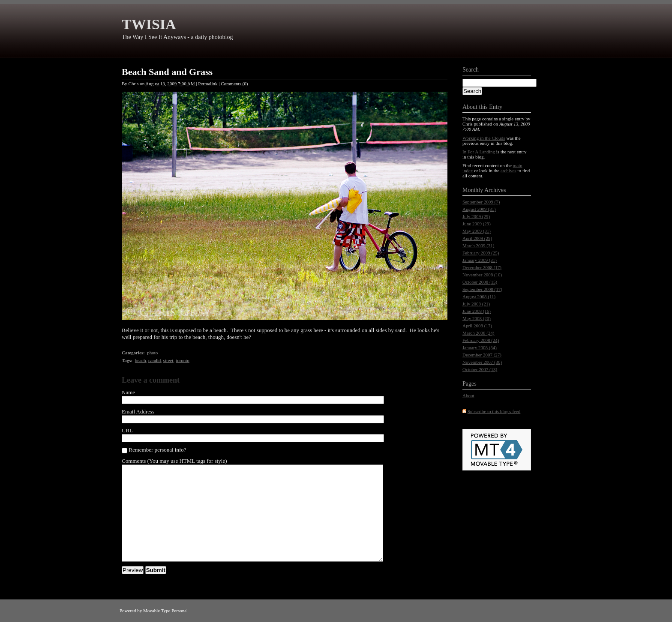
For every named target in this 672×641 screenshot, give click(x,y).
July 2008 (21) (476, 304)
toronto (183, 360)
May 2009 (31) (477, 231)
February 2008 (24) (481, 340)
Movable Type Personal (165, 630)
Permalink (208, 84)
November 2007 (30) (482, 362)
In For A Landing (479, 152)
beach (141, 360)
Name (128, 392)
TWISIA (149, 24)
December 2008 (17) (482, 267)
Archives (495, 190)
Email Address (138, 412)
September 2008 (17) (482, 289)
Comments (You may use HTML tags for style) (174, 461)
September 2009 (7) (481, 202)
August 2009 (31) (479, 209)
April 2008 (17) (477, 326)
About (468, 395)
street (168, 360)
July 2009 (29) (476, 216)
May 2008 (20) (477, 318)
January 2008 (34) (480, 347)
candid (154, 360)
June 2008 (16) (477, 311)
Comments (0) (234, 84)
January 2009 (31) (480, 260)
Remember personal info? (154, 450)
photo (152, 353)
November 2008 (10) (482, 275)
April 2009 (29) (477, 238)
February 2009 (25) (481, 253)
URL (127, 430)
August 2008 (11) (479, 297)
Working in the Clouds (484, 138)
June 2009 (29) (477, 224)
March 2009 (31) (478, 246)
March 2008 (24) (478, 333)
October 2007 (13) (480, 369)
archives (508, 171)
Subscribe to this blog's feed (494, 411)
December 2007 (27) (482, 355)
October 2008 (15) (480, 282)
